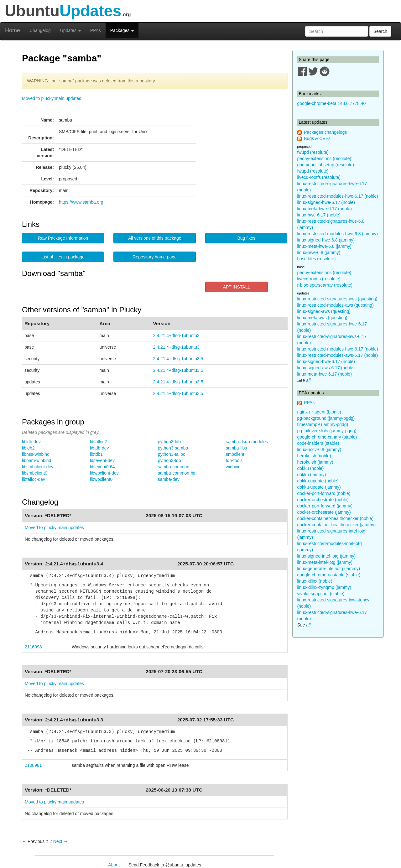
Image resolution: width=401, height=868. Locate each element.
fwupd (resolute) (313, 152)
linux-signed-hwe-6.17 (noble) (326, 202)
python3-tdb (169, 460)
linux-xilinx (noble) (315, 581)
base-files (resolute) (317, 259)
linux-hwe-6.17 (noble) (319, 215)
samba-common (174, 467)
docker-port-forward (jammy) (325, 506)
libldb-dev (31, 442)
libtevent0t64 (102, 467)
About (114, 865)
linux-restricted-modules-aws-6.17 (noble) (338, 355)
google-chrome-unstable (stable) (329, 575)
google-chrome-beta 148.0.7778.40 (332, 103)
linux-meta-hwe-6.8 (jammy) (324, 246)
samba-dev (169, 479)
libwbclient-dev (104, 473)
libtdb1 (96, 454)
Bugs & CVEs (317, 138)
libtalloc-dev (34, 479)
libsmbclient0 (35, 473)
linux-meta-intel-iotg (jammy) (325, 562)
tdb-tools (234, 460)
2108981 (33, 765)
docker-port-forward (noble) (324, 493)
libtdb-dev (99, 448)
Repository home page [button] (155, 257)
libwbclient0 (101, 479)
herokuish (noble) (314, 456)
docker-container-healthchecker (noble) (336, 518)
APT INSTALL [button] (237, 287)
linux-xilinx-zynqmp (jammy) (324, 587)
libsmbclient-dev (38, 467)
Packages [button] (122, 30)
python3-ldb (169, 442)
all (308, 380)
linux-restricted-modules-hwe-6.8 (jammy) (338, 234)
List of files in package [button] (63, 257)
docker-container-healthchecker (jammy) (337, 525)
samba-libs (237, 448)
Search (380, 31)
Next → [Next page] (61, 841)
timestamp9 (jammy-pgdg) (323, 424)
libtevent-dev (102, 460)
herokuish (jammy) (315, 462)
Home (13, 30)
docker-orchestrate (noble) (323, 500)
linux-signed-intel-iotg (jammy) (327, 556)
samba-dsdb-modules (247, 442)
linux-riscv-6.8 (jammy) (319, 450)
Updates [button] (70, 30)
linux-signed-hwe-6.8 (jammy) (326, 240)
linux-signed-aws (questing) (324, 311)
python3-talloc (172, 454)
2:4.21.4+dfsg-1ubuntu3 (176, 335)
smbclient (235, 454)
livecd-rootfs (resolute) (319, 177)
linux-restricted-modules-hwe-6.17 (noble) (338, 196)
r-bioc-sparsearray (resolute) (325, 285)
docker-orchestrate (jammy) (324, 512)
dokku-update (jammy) (319, 487)
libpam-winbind (36, 460)
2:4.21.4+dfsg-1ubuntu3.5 (178, 359)
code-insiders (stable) (318, 443)
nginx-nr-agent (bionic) (319, 412)
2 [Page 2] (51, 841)
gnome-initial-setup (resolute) (326, 165)
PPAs (96, 30)
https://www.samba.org (81, 202)
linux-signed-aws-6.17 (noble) (326, 368)
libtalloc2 (98, 442)
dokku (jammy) (312, 475)
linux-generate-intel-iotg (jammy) (329, 569)
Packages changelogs (325, 132)
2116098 (33, 647)
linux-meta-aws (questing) (322, 318)
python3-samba (173, 448)
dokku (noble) (311, 468)
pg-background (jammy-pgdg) (326, 418)
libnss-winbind (36, 454)
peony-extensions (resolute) (324, 159)
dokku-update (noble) (318, 481)
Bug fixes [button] (246, 238)
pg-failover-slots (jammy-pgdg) (327, 431)
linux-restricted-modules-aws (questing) (336, 305)
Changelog (40, 30)
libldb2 (28, 448)
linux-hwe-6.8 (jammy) (319, 252)
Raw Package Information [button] (63, 238)
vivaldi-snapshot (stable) (321, 594)
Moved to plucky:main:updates (52, 98)
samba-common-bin (177, 473)
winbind (233, 467)
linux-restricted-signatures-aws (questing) (337, 299)
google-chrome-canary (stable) (327, 437)
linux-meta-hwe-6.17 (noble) (325, 209)
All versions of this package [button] (155, 238)
